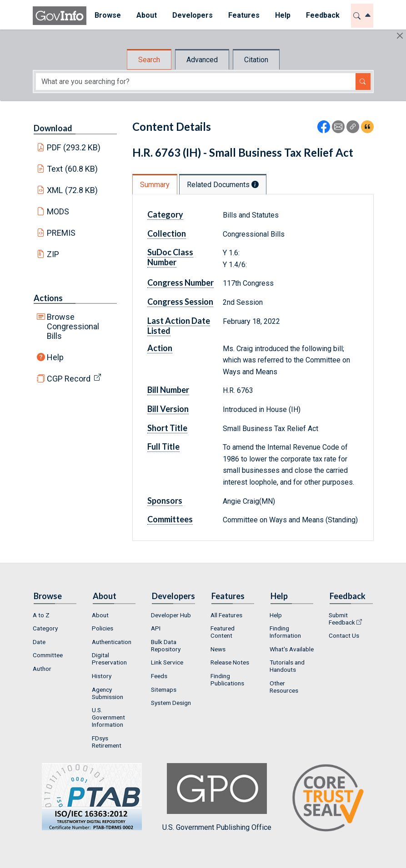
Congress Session (180, 302)
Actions (48, 298)
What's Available (292, 649)
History (102, 676)
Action (160, 348)
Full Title (163, 446)
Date (39, 642)
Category (165, 214)
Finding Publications (227, 680)
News (218, 649)
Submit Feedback (342, 619)
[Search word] (196, 82)
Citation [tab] (256, 60)
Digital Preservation (109, 659)
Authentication (112, 642)
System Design (171, 703)
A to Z (41, 615)
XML (72, 190)
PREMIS (61, 233)
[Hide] (400, 36)
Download (53, 128)
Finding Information (285, 632)
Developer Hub (171, 615)
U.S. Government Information (108, 717)
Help (55, 357)
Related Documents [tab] (223, 185)
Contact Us (344, 635)
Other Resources (284, 687)
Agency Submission (108, 693)
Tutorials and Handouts (287, 666)
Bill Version (168, 409)
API (156, 628)
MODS (58, 211)
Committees (170, 519)
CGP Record (69, 379)
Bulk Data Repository (166, 645)
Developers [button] (192, 15)
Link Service (167, 662)
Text (72, 169)
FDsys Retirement (107, 742)
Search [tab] (149, 60)
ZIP (53, 254)
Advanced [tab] (202, 60)
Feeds (159, 676)
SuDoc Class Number (170, 257)
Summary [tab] (155, 185)
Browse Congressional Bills (73, 326)
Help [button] (282, 15)
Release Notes (230, 662)
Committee (48, 655)
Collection (167, 233)
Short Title (167, 428)
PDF (74, 147)
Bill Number (168, 390)
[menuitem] (107, 16)
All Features (226, 615)
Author (42, 669)
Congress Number (180, 283)
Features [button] (243, 15)
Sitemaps (164, 689)
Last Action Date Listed (179, 326)
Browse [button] (107, 15)
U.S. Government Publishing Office (217, 797)
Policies (103, 628)
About (100, 615)
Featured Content (223, 632)
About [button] (146, 15)
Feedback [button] (322, 15)
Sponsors (165, 501)
